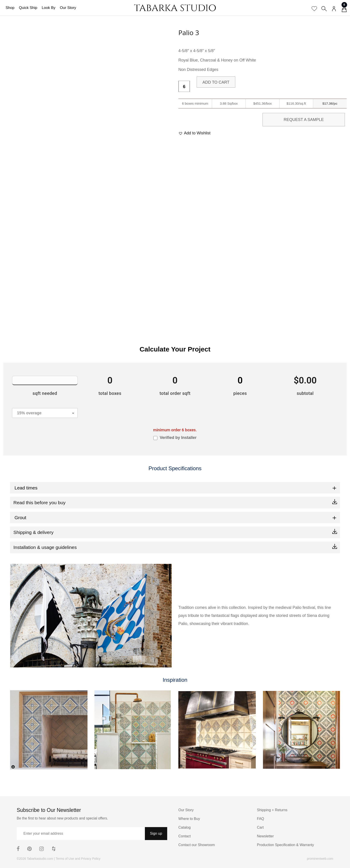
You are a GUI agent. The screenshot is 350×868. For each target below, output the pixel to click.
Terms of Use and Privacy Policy (78, 859)
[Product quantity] (184, 87)
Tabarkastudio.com (40, 859)
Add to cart (216, 82)
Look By (49, 8)
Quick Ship (28, 8)
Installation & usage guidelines (45, 547)
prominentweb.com (320, 859)
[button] (194, 133)
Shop (10, 8)
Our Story (68, 8)
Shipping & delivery (33, 532)
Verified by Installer (178, 438)
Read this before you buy (39, 503)
